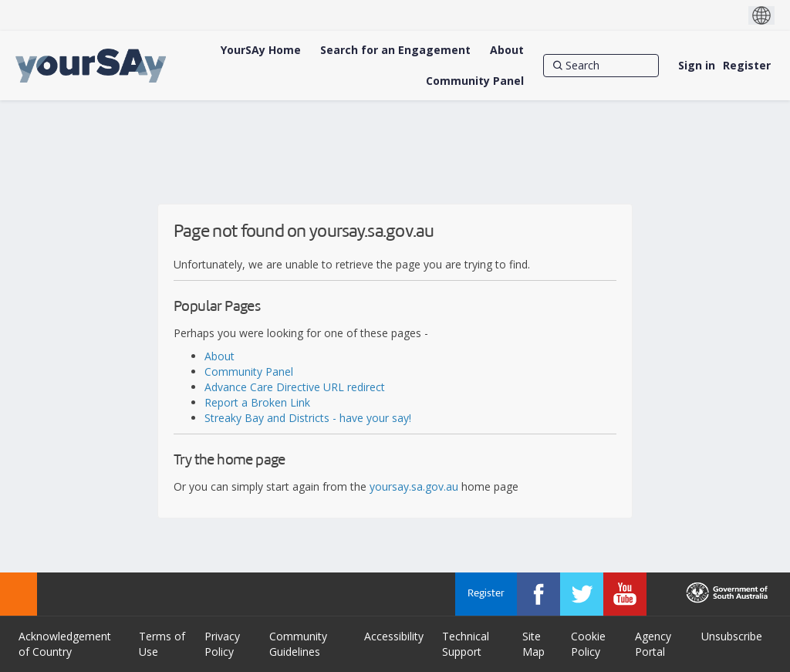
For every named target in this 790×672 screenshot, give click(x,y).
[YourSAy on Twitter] (582, 594)
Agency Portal (653, 644)
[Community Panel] (475, 81)
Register (747, 65)
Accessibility (394, 636)
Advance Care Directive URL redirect (295, 387)
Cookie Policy (588, 644)
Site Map (533, 644)
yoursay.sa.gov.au (414, 486)
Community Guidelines (298, 644)
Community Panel (249, 371)
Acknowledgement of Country (65, 644)
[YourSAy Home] (261, 50)
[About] (507, 50)
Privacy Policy (222, 644)
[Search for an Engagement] (395, 50)
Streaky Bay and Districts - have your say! (308, 418)
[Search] (601, 66)
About (219, 356)
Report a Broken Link (257, 402)
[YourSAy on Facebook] (538, 594)
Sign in (697, 65)
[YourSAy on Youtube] (625, 594)
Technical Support (466, 644)
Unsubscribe (732, 636)
